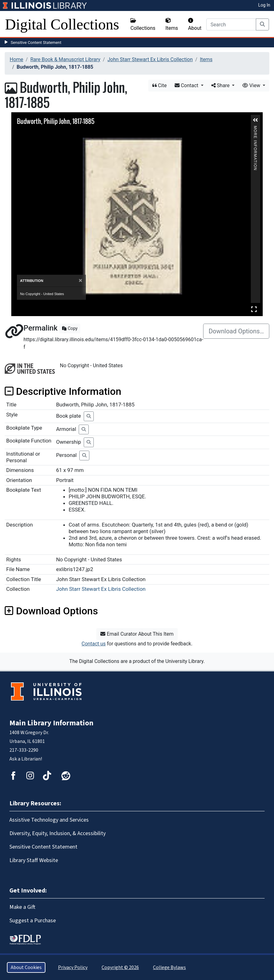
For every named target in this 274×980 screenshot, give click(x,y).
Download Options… (236, 331)
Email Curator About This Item (137, 634)
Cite (160, 85)
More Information (255, 128)
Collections (143, 24)
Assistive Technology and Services (49, 820)
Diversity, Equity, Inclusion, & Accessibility (58, 833)
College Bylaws (169, 967)
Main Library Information (51, 723)
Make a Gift (22, 907)
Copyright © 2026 (120, 967)
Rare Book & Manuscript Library (65, 59)
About (195, 24)
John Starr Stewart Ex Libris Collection (150, 59)
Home (16, 59)
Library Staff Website (34, 860)
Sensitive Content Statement (36, 42)
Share (221, 85)
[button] (256, 120)
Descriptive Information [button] (63, 391)
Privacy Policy (73, 967)
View (252, 85)
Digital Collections (62, 24)
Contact (187, 85)
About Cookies (26, 967)
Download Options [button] (51, 611)
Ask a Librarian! (26, 759)
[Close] (80, 281)
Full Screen (254, 309)
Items (172, 24)
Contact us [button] (94, 644)
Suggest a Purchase (33, 921)
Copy (70, 328)
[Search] (231, 24)
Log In (264, 5)
